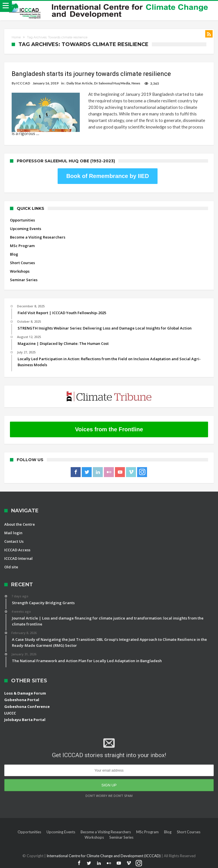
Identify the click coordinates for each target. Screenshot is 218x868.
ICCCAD (23, 83)
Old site (11, 567)
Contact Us (14, 541)
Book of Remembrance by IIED (107, 176)
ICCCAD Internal (18, 558)
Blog (14, 254)
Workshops (20, 271)
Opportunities (22, 220)
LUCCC (10, 713)
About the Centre (20, 524)
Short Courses (22, 263)
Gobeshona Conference (27, 707)
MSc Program (22, 246)
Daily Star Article (79, 83)
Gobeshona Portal (22, 700)
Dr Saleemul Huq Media (112, 83)
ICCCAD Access (17, 550)
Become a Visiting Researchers (38, 237)
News (136, 83)
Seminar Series (24, 280)
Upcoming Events (26, 229)
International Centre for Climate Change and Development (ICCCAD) (104, 856)
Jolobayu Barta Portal (25, 720)
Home (16, 37)
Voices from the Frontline (109, 429)
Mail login (13, 533)
